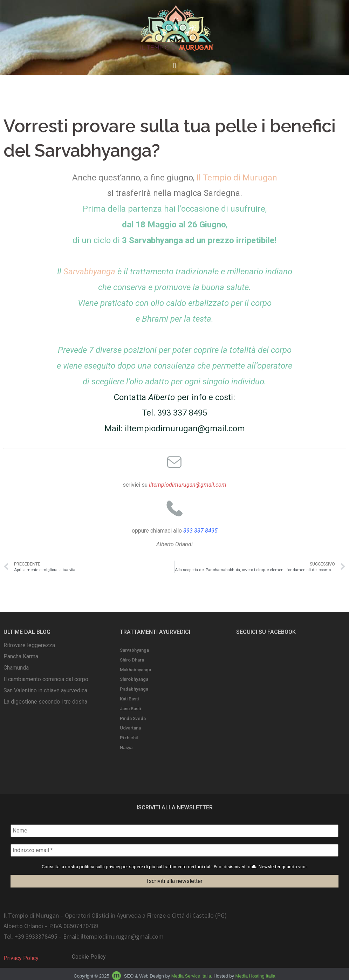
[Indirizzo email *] (174, 850)
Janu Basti (130, 709)
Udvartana (130, 728)
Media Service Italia (191, 976)
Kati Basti (129, 699)
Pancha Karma (21, 656)
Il (87, 272)
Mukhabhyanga (135, 670)
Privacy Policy (21, 958)
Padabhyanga (134, 689)
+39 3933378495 (36, 937)
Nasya (126, 748)
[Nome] (174, 831)
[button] (174, 66)
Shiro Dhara (132, 660)
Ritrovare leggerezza (29, 645)
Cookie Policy (89, 957)
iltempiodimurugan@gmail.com (185, 429)
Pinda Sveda (133, 718)
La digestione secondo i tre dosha (45, 702)
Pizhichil (129, 738)
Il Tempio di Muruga (234, 178)
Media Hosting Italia (255, 976)
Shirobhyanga (134, 679)
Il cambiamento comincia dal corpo (46, 679)
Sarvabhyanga (134, 650)
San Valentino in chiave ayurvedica (45, 690)
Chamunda (16, 668)
